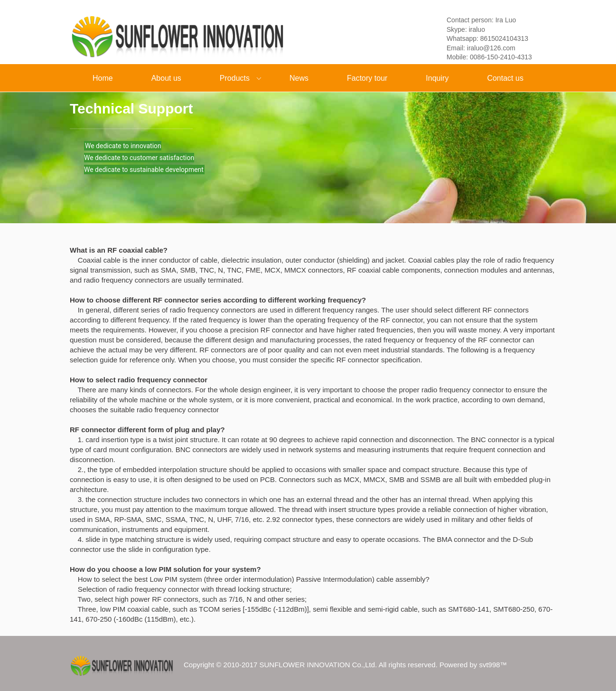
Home (103, 78)
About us (166, 78)
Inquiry (437, 78)
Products (233, 79)
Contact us (505, 78)
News (299, 78)
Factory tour (367, 78)
